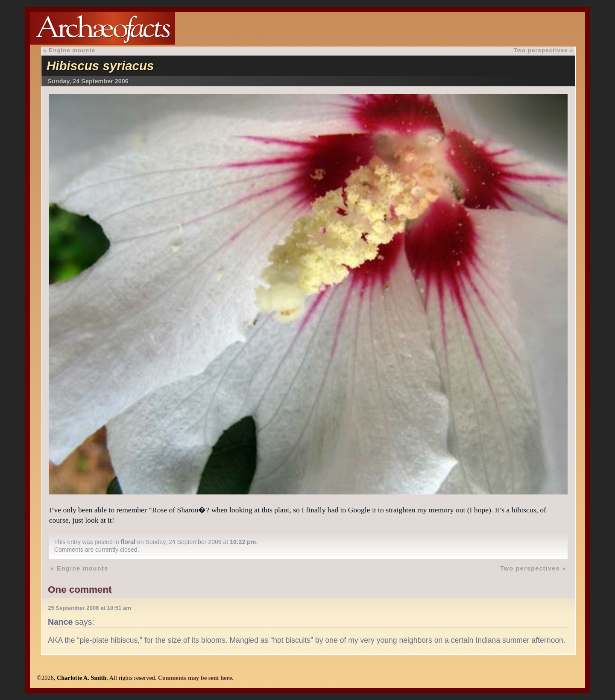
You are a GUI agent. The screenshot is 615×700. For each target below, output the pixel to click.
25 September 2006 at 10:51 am (89, 608)
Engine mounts (72, 50)
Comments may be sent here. (196, 678)
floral (128, 542)
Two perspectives (541, 50)
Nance (60, 622)
